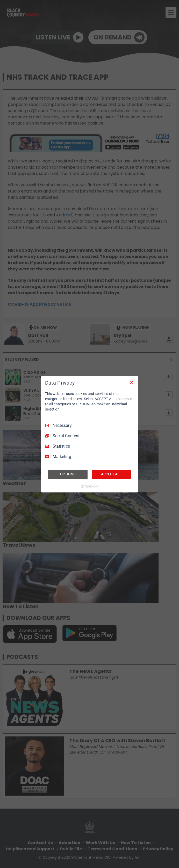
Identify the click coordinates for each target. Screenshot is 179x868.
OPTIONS (68, 474)
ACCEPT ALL (111, 474)
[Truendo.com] (90, 486)
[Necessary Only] (132, 382)
